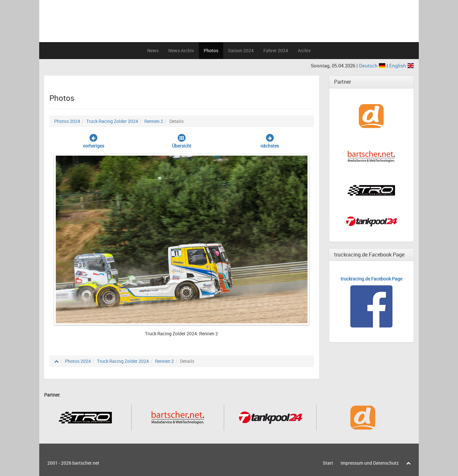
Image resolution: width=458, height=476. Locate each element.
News (153, 50)
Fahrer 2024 (276, 50)
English (402, 65)
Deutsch (373, 65)
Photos (211, 50)
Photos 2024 (67, 121)
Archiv (304, 50)
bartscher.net (86, 463)
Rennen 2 (154, 121)
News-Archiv (181, 50)
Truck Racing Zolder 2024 (112, 121)
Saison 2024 (241, 50)
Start (328, 463)
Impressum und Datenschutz (370, 463)
